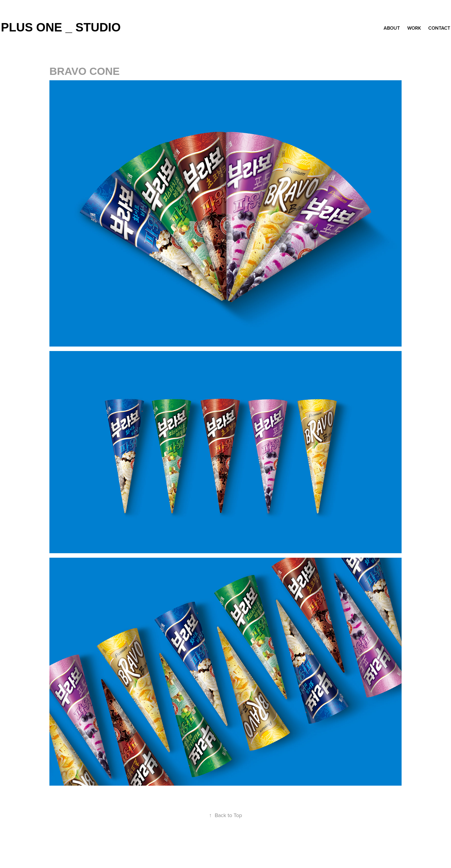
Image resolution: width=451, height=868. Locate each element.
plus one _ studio (61, 27)
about (392, 28)
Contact (439, 28)
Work (414, 28)
